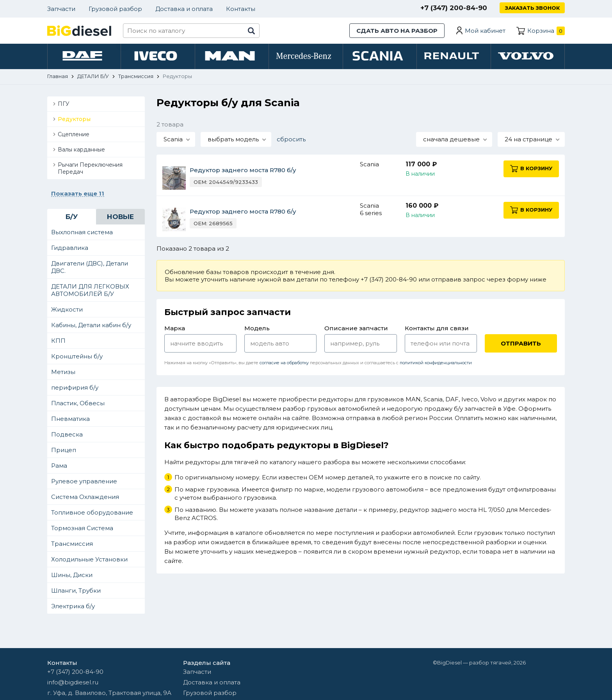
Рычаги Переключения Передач (90, 169)
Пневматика (70, 420)
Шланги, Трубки (76, 592)
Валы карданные (81, 151)
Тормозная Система (82, 529)
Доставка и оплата (184, 9)
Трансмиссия (72, 545)
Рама (59, 467)
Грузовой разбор (115, 9)
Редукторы (74, 120)
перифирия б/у (75, 389)
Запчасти (61, 9)
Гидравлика (70, 249)
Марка (175, 329)
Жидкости (67, 311)
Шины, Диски (72, 576)
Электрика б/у (73, 607)
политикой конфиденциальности (436, 364)
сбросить (291, 140)
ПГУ (64, 105)
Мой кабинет (485, 31)
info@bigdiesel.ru (73, 682)
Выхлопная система (82, 233)
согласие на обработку (284, 364)
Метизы (63, 373)
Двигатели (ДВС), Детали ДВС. (90, 268)
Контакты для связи (437, 329)
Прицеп (64, 451)
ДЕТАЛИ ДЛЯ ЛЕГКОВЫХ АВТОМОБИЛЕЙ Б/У (90, 291)
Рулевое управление (84, 482)
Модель (257, 329)
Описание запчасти (356, 329)
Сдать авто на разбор (397, 31)
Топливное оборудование (92, 514)
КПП (58, 342)
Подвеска (67, 435)
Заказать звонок (532, 8)
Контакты (241, 9)
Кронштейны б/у (77, 357)
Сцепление (74, 135)
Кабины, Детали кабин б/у (91, 326)
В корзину (533, 170)
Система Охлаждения (85, 498)
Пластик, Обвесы (78, 404)
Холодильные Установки (89, 560)
